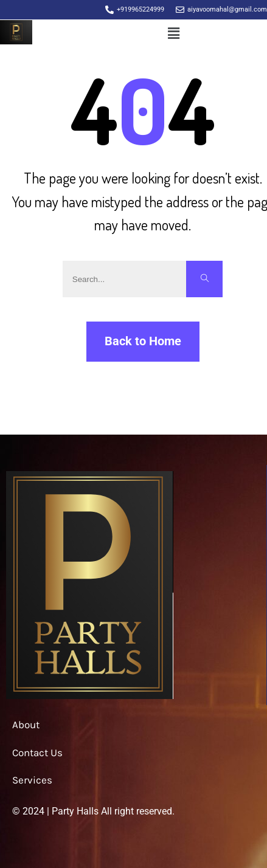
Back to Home (143, 341)
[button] (173, 34)
